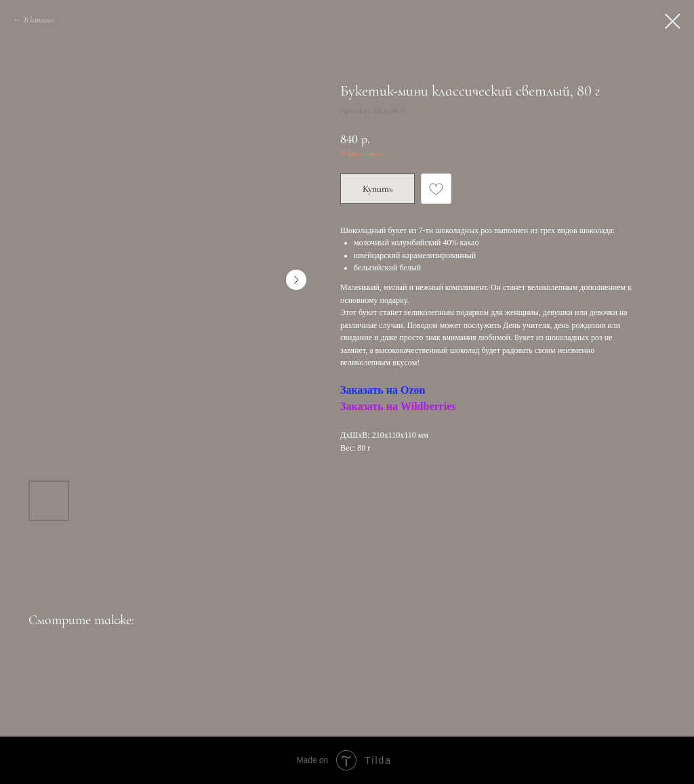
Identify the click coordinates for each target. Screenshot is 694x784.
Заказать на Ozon (383, 390)
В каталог (39, 20)
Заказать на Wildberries (398, 406)
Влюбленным (362, 153)
